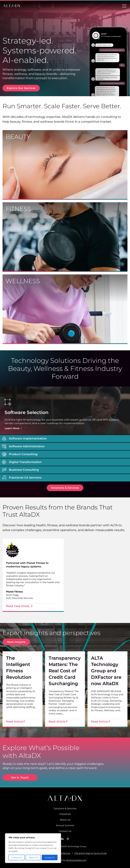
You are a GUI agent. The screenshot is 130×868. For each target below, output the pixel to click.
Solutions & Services (65, 809)
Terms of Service (62, 853)
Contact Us (65, 831)
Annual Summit (65, 826)
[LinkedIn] (62, 839)
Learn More (14, 428)
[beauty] (65, 165)
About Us (65, 820)
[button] (65, 411)
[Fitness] (65, 237)
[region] (33, 848)
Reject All (33, 857)
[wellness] (65, 309)
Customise (17, 857)
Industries (65, 814)
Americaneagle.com (76, 860)
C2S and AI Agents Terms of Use (91, 853)
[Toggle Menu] (124, 6)
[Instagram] (68, 839)
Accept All (50, 857)
